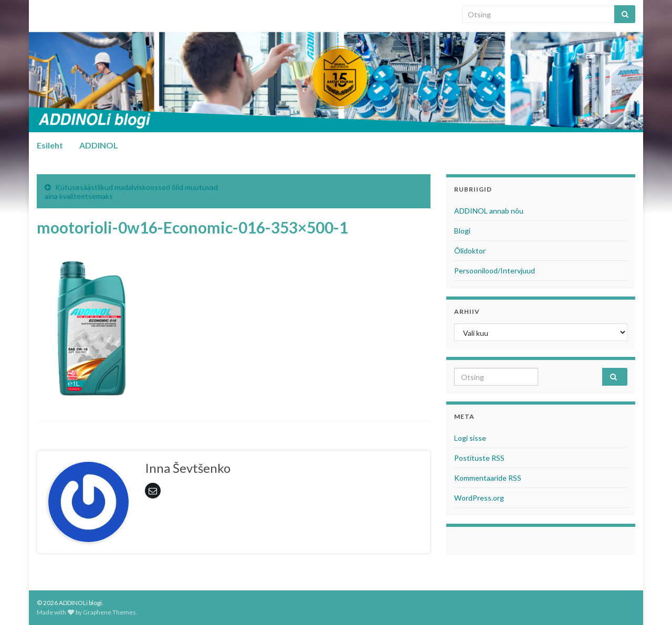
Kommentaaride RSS (488, 478)
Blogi (462, 231)
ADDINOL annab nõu (489, 211)
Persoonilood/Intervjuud (495, 271)
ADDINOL (99, 145)
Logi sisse (470, 438)
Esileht (50, 145)
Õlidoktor (470, 251)
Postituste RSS (479, 458)
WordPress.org (479, 498)
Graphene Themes (109, 612)
